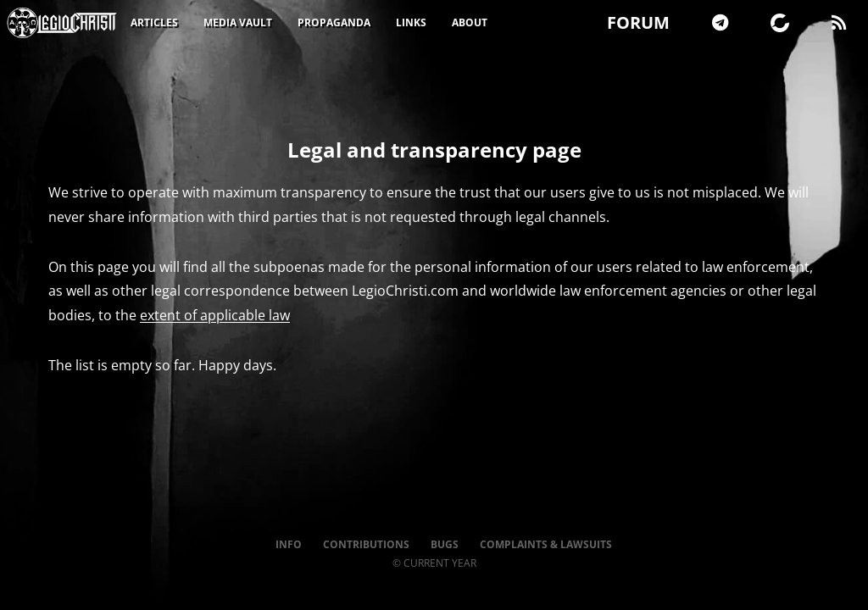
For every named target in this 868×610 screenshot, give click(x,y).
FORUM (638, 22)
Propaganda (334, 22)
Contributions (366, 544)
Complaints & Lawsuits (546, 544)
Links (411, 22)
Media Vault (238, 22)
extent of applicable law (215, 315)
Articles (154, 22)
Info (289, 544)
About (470, 22)
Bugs (445, 544)
